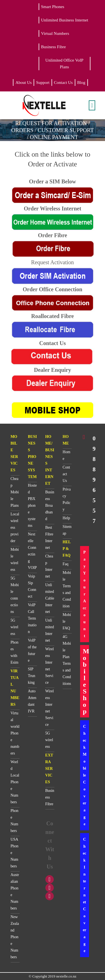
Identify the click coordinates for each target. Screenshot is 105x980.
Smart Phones (53, 7)
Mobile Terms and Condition (67, 589)
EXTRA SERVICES (49, 769)
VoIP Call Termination (32, 618)
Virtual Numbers (55, 33)
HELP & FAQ (67, 549)
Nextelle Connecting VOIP (32, 551)
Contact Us (63, 83)
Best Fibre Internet (49, 538)
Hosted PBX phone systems (32, 505)
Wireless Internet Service (50, 666)
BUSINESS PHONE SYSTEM (32, 457)
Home (66, 455)
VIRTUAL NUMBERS (15, 688)
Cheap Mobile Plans (15, 492)
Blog (81, 83)
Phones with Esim (15, 652)
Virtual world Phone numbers (15, 733)
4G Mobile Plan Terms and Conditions (67, 660)
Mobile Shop (86, 681)
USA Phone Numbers (15, 853)
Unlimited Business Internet (65, 20)
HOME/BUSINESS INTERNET (50, 460)
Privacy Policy (67, 499)
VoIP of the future (32, 650)
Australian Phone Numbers (15, 892)
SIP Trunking (32, 676)
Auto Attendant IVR (32, 701)
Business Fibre (54, 47)
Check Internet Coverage (85, 895)
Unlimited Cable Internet (50, 598)
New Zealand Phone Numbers (15, 937)
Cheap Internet (49, 566)
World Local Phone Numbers (15, 782)
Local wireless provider (15, 527)
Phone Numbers (15, 821)
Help (66, 518)
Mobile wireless (15, 560)
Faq (66, 564)
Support (43, 83)
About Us (24, 83)
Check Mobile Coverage (85, 775)
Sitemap (67, 530)
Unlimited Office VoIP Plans (64, 64)
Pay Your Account (85, 594)
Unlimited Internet (50, 630)
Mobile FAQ (67, 621)
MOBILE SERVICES (14, 453)
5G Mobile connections (15, 595)
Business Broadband (50, 505)
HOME (66, 440)
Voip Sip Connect (32, 586)
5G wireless (15, 627)
